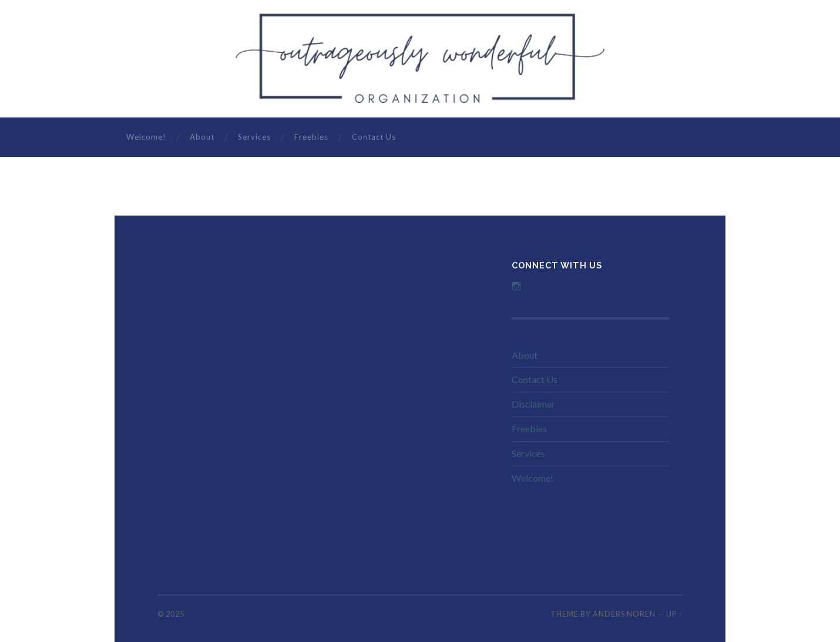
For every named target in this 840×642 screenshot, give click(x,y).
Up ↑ (674, 614)
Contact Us (374, 137)
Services (254, 137)
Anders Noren (624, 614)
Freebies (311, 137)
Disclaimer (533, 404)
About (202, 137)
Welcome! (146, 137)
